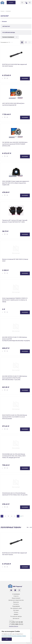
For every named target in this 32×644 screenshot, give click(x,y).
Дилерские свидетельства (16, 600)
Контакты (16, 604)
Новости (16, 596)
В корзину (25, 78)
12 (9, 42)
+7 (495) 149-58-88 (16, 622)
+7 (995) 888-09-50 (16, 624)
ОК (7, 639)
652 (21, 516)
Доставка (16, 610)
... (18, 516)
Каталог (16, 614)
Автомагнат (16, 618)
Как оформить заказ (16, 608)
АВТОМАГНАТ (6, 26)
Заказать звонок (14, 626)
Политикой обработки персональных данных (14, 636)
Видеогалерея (16, 598)
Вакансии (16, 602)
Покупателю (16, 606)
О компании (16, 594)
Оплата (16, 612)
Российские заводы (16, 616)
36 (12, 42)
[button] (28, 527)
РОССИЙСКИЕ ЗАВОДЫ (9, 32)
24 (11, 42)
